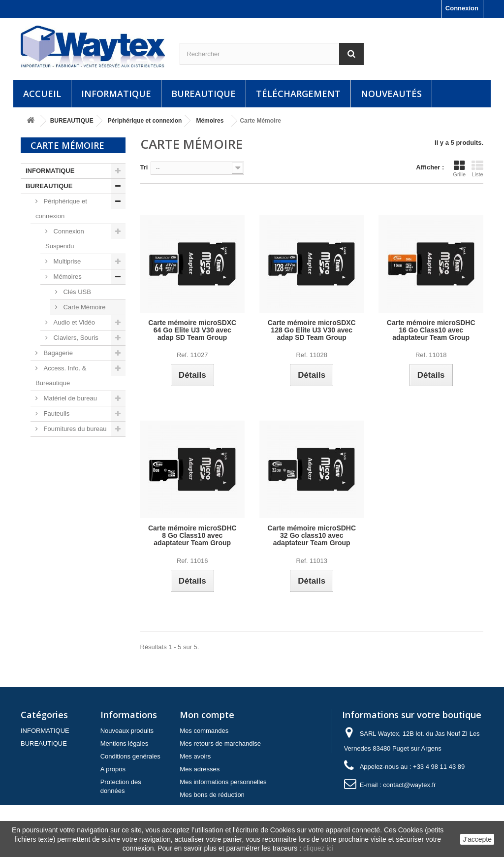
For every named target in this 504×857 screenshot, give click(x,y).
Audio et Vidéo (73, 322)
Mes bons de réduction (212, 795)
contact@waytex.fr (409, 785)
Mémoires (67, 277)
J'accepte (477, 839)
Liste (477, 168)
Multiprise (66, 261)
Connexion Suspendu (65, 239)
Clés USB (76, 292)
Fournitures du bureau (74, 429)
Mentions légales (125, 743)
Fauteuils (56, 413)
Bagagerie (57, 353)
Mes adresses (200, 769)
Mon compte (207, 715)
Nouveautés (391, 94)
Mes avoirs (195, 756)
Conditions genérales (130, 756)
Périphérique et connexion (61, 209)
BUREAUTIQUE (204, 94)
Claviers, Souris (75, 338)
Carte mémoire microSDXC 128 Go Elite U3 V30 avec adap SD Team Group (312, 330)
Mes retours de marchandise (220, 743)
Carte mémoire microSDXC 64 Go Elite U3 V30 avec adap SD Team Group (192, 330)
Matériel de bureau (69, 398)
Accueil (42, 94)
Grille (459, 168)
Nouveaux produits (127, 731)
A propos (113, 769)
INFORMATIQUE (116, 94)
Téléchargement (298, 94)
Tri (144, 167)
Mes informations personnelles (223, 782)
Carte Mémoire (84, 307)
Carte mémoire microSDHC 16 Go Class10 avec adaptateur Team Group (431, 330)
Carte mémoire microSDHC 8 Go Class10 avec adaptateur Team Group (192, 536)
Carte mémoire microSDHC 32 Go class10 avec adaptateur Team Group (312, 536)
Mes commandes (204, 731)
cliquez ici (318, 848)
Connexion (462, 8)
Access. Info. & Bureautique (61, 376)
